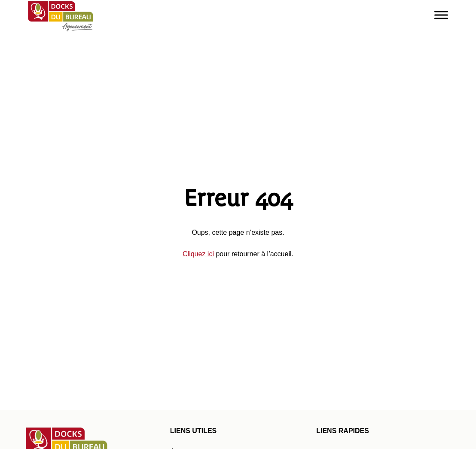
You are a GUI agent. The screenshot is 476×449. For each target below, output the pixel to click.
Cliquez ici (198, 254)
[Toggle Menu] (441, 15)
